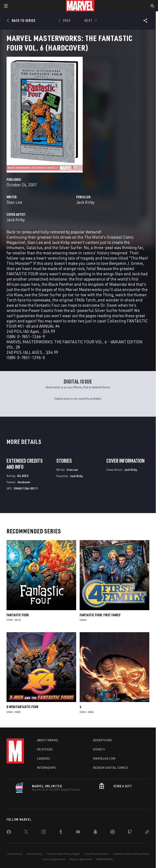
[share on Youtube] (78, 833)
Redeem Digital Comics (111, 768)
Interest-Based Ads (81, 859)
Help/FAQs (45, 749)
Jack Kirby (85, 202)
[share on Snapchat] (95, 833)
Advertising (103, 740)
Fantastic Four (18, 615)
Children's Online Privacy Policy (131, 854)
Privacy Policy (34, 854)
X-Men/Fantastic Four (22, 707)
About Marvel (48, 740)
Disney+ (99, 749)
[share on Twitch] (130, 833)
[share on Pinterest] (113, 833)
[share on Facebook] (9, 833)
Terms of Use (15, 854)
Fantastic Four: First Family (100, 615)
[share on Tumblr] (61, 833)
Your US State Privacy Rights (63, 854)
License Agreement (54, 859)
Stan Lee (14, 202)
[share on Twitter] (26, 833)
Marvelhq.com (104, 758)
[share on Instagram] (44, 833)
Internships (47, 768)
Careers (44, 758)
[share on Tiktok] (147, 833)
